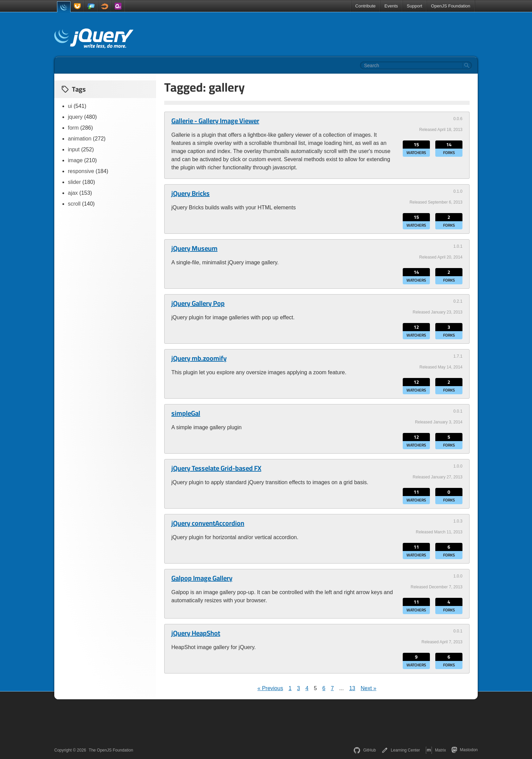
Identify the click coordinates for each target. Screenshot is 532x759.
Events (391, 6)
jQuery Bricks (191, 193)
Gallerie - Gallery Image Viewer (215, 121)
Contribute (365, 6)
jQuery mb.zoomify (199, 358)
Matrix (436, 750)
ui (70, 106)
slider (74, 182)
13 (352, 688)
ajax (73, 193)
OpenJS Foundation (451, 6)
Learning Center (401, 750)
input (74, 149)
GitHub (365, 750)
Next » (368, 688)
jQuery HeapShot (196, 633)
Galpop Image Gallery (202, 578)
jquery (75, 117)
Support (415, 6)
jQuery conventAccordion (208, 523)
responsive (81, 171)
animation (80, 139)
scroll (74, 204)
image (75, 160)
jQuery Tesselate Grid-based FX (216, 468)
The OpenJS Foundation (111, 750)
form (73, 128)
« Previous (270, 688)
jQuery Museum (194, 248)
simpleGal (186, 413)
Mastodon (465, 750)
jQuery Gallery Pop (198, 303)
